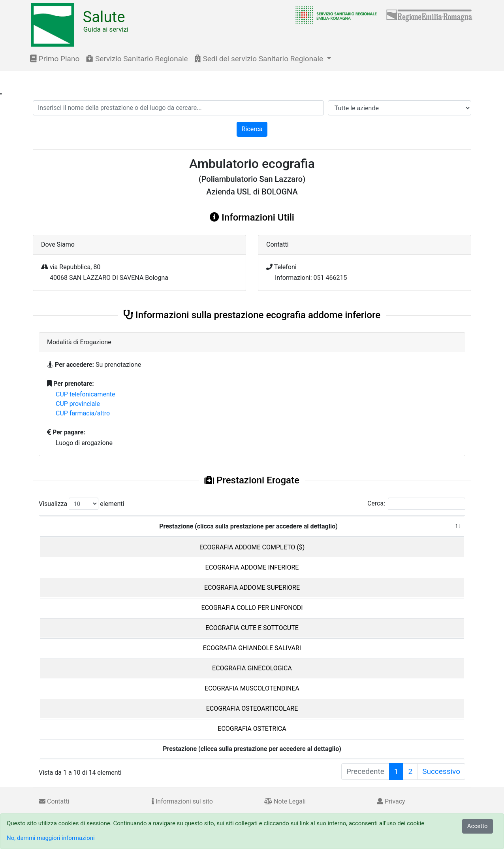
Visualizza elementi (82, 504)
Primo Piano (55, 59)
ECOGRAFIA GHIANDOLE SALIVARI (252, 648)
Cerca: (416, 504)
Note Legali (285, 801)
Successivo (441, 771)
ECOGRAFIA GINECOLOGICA (252, 668)
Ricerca (252, 129)
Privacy (391, 801)
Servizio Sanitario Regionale (137, 59)
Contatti (54, 801)
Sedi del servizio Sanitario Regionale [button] (260, 59)
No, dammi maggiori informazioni (51, 838)
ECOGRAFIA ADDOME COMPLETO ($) (252, 547)
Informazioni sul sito (182, 801)
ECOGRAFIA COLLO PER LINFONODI (252, 608)
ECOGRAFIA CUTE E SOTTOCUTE (252, 628)
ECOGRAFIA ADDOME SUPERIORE (252, 588)
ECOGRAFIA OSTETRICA (252, 729)
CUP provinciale (78, 404)
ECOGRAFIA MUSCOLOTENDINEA (252, 688)
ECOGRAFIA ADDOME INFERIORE (252, 567)
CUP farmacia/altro (83, 413)
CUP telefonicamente (86, 394)
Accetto (478, 826)
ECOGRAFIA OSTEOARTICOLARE (252, 708)
